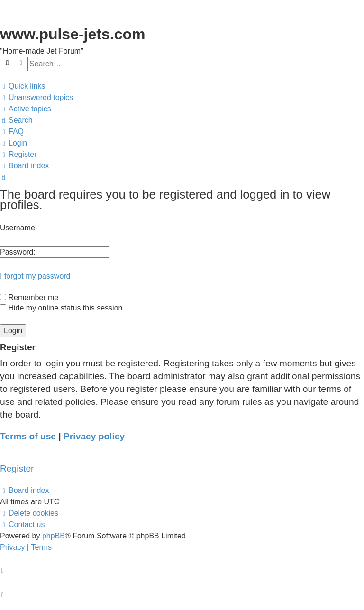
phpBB (54, 536)
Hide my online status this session (61, 308)
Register (17, 469)
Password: (18, 252)
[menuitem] (36, 98)
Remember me (29, 297)
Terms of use (28, 436)
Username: (18, 228)
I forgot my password (35, 276)
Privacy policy (94, 436)
